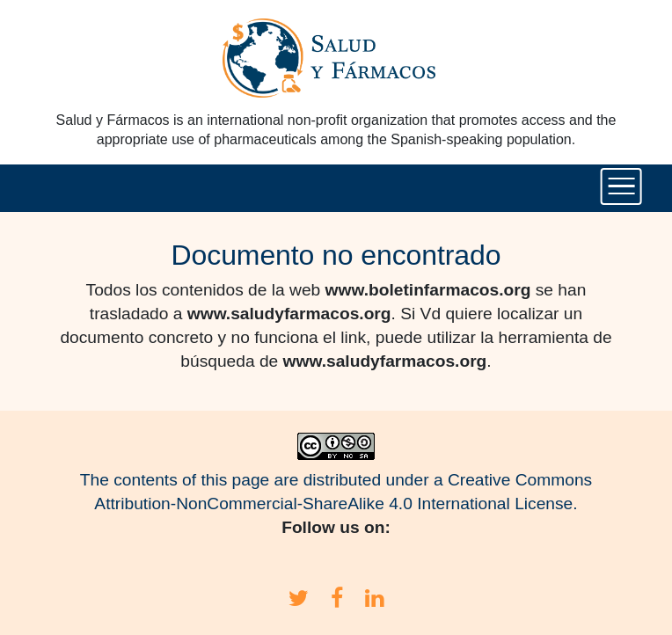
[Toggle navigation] (621, 186)
